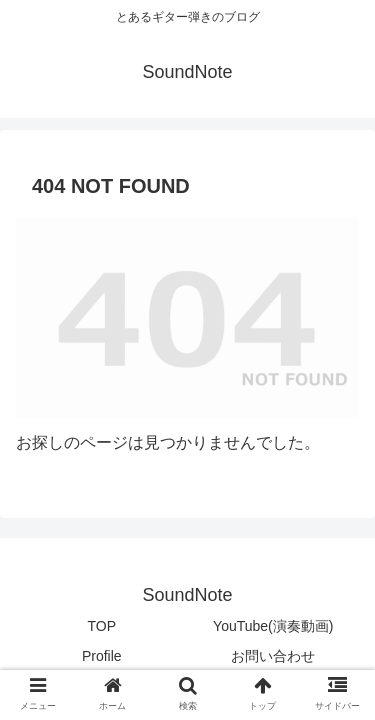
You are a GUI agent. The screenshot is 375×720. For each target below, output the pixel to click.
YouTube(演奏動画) (273, 626)
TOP (101, 626)
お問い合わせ (273, 656)
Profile (102, 656)
